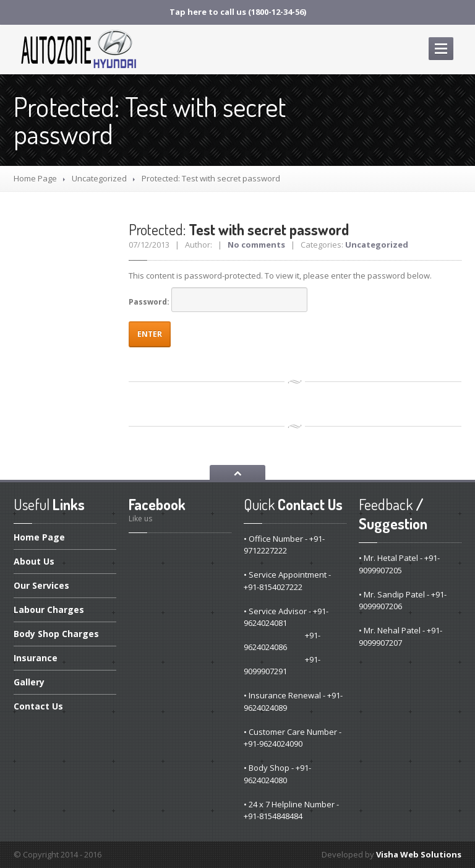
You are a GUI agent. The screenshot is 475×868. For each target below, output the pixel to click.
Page (39, 538)
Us (34, 561)
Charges (49, 610)
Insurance (36, 658)
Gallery (29, 682)
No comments (256, 245)
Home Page (35, 178)
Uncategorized (99, 178)
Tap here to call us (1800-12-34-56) (238, 12)
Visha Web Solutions (419, 854)
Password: (218, 300)
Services (41, 585)
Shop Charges (56, 634)
